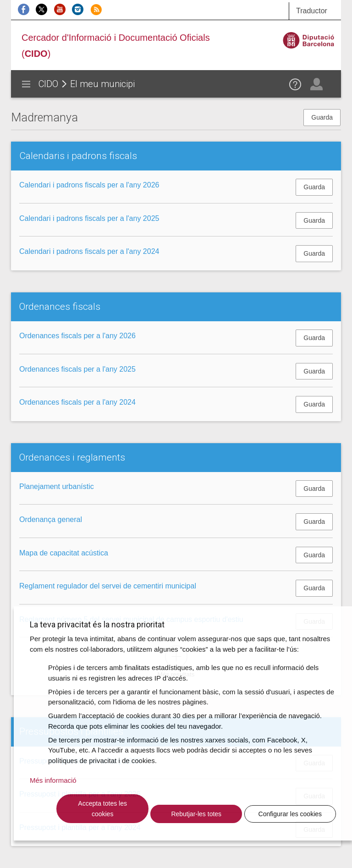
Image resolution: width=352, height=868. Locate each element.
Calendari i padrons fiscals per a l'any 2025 (89, 218)
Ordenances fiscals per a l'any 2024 (77, 402)
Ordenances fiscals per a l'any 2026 (77, 336)
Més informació (53, 780)
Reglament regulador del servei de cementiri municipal (108, 586)
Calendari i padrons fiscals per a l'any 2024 (89, 251)
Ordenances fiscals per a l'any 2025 (77, 369)
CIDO (48, 84)
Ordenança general (51, 519)
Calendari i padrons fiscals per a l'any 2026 (89, 185)
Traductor (312, 11)
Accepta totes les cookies (102, 809)
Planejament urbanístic (57, 486)
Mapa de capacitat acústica (64, 553)
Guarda (322, 117)
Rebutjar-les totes (196, 814)
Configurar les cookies (290, 814)
